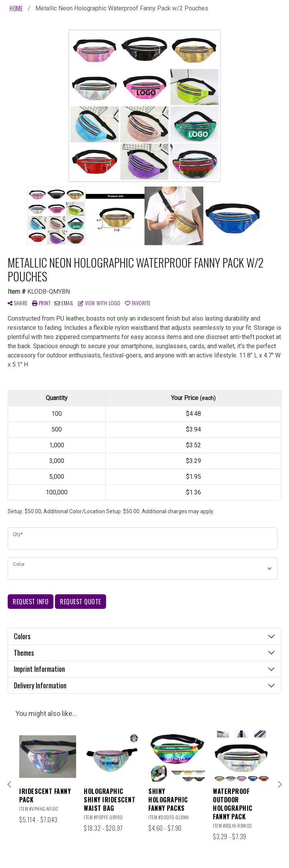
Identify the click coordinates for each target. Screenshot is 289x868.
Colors (22, 636)
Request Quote (81, 602)
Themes (24, 653)
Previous (10, 785)
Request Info (31, 602)
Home (16, 8)
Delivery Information (40, 685)
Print (41, 303)
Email (64, 303)
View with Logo (99, 303)
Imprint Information (39, 669)
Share (18, 303)
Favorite (138, 303)
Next (279, 785)
